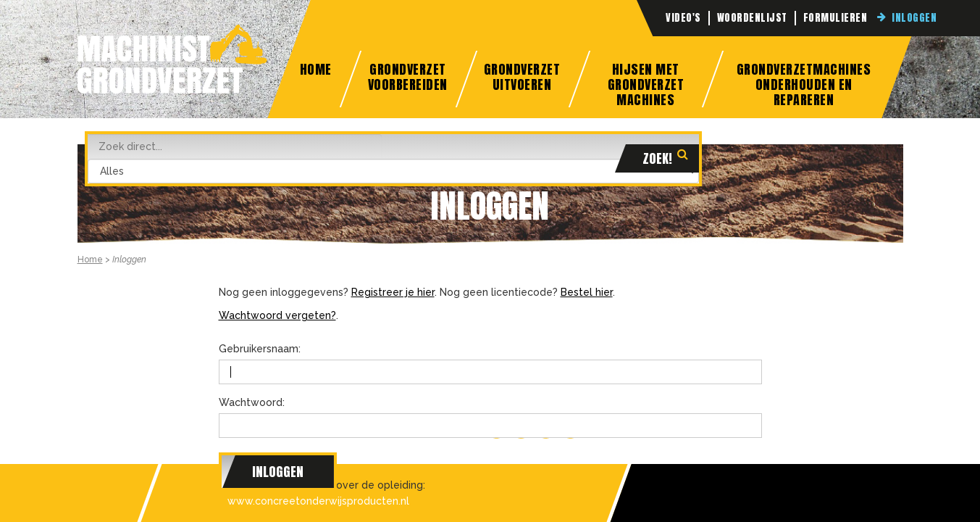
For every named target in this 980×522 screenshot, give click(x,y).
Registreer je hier (393, 292)
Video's (683, 18)
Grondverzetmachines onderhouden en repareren (804, 83)
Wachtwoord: (252, 402)
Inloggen (914, 18)
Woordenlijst (752, 18)
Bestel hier (587, 292)
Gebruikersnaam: (260, 349)
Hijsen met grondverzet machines (645, 83)
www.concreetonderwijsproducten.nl (318, 501)
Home (316, 69)
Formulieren (835, 18)
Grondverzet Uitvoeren (522, 77)
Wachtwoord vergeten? (277, 315)
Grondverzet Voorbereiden (408, 77)
